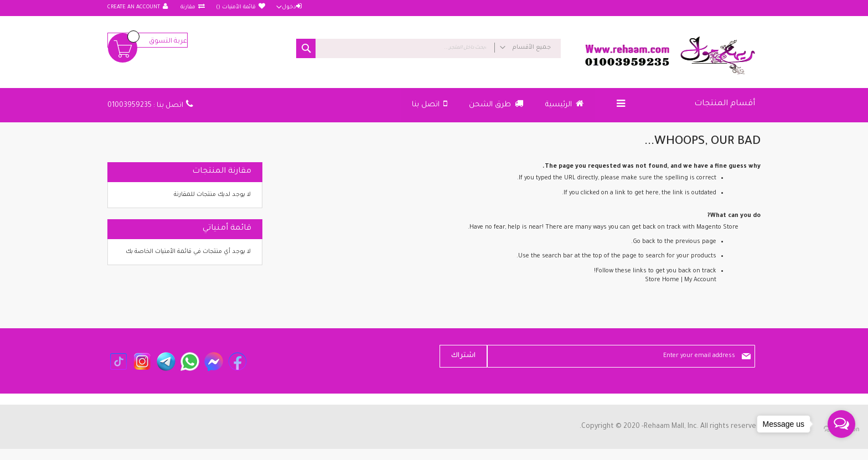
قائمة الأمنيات (236, 7)
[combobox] (428, 48)
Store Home (662, 280)
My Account (700, 280)
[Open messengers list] (841, 424)
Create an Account (134, 7)
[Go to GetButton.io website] (841, 449)
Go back (644, 242)
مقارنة (187, 7)
